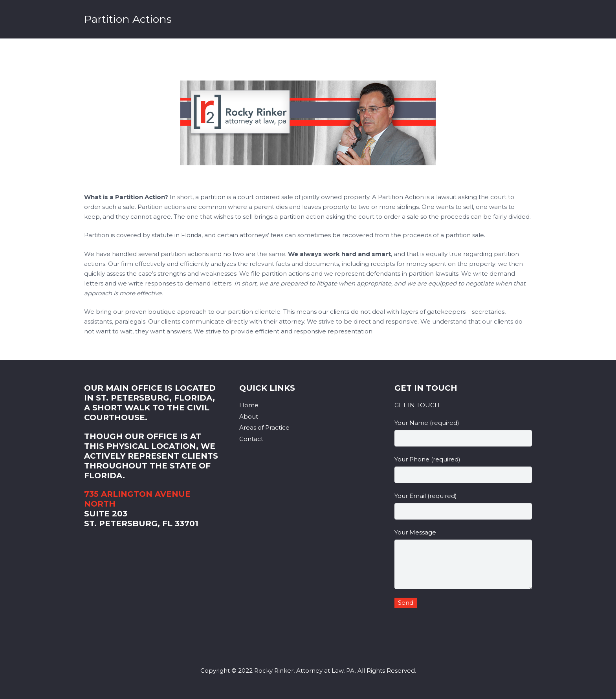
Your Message (463, 559)
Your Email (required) (463, 506)
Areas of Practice (264, 427)
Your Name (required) (463, 433)
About (249, 416)
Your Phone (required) (463, 469)
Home (249, 405)
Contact (251, 439)
